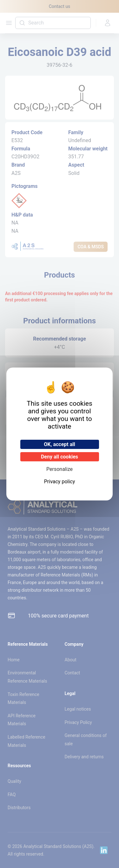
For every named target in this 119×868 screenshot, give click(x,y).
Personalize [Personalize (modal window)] (60, 469)
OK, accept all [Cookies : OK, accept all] (59, 444)
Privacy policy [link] (60, 482)
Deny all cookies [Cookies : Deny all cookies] (60, 457)
